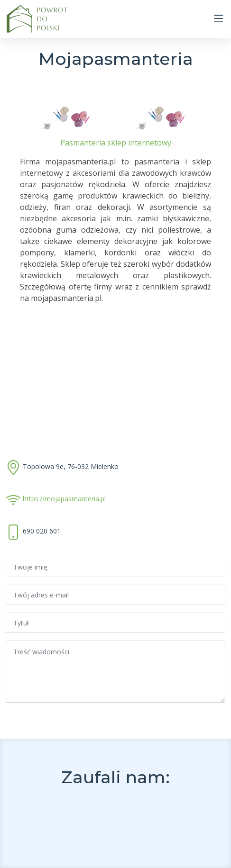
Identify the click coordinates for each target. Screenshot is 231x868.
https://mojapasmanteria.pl (64, 499)
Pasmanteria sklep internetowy (116, 143)
